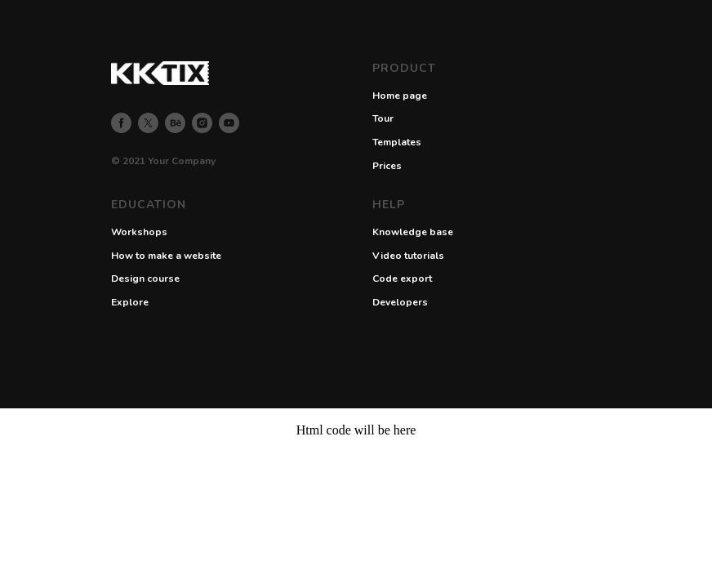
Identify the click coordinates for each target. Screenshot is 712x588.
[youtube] (229, 123)
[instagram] (202, 123)
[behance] (175, 123)
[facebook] (121, 123)
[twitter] (148, 123)
